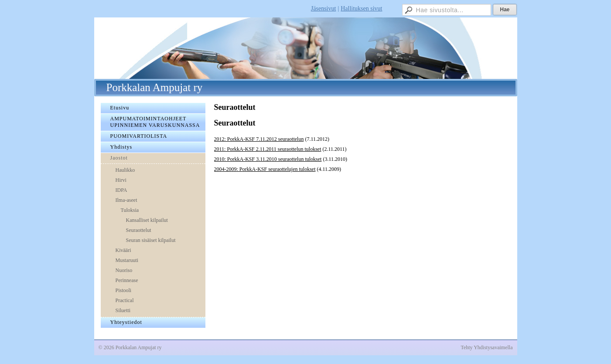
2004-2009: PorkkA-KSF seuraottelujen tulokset (265, 169)
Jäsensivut (324, 9)
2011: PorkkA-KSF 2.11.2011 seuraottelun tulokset (268, 149)
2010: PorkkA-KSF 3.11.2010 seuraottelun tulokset (268, 159)
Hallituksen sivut (361, 9)
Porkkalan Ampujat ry (155, 87)
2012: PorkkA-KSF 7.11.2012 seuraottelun (259, 139)
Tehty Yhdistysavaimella (486, 347)
